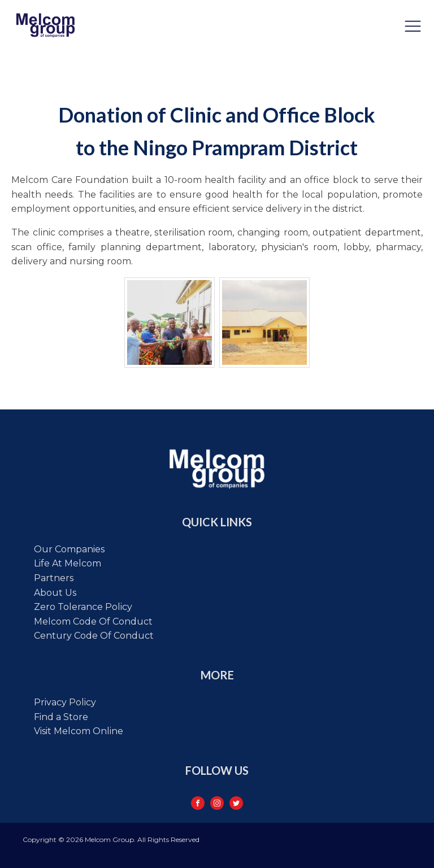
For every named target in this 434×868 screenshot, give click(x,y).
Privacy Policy (65, 702)
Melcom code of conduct (93, 621)
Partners (54, 578)
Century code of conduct (94, 636)
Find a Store (61, 717)
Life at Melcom (68, 563)
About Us (55, 593)
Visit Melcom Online (79, 731)
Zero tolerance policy (83, 607)
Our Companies (69, 549)
